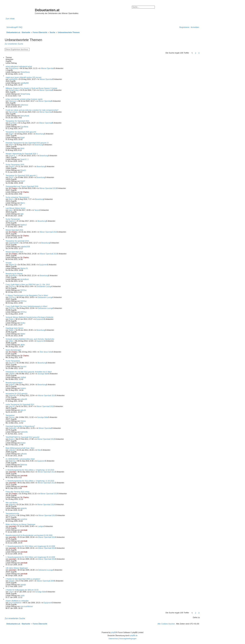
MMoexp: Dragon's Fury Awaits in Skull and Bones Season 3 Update (31, 88)
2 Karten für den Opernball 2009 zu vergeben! (23, 579)
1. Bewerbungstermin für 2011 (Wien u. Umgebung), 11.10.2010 (30, 481)
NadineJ (12, 221)
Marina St (13, 265)
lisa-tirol (12, 363)
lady (10, 210)
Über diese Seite (46, 352)
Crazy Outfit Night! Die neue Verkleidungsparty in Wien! (27, 306)
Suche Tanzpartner (13, 361)
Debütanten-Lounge (44, 286)
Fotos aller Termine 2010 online (17, 492)
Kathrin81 (13, 428)
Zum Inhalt (10, 19)
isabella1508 (14, 243)
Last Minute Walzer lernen (15, 208)
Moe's (11, 199)
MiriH (11, 145)
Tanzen (37, 210)
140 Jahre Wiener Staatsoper (17, 568)
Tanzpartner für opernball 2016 (17, 241)
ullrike (11, 341)
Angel (11, 134)
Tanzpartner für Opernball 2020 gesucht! (21, 132)
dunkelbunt (13, 276)
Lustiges (41, 526)
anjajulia (12, 505)
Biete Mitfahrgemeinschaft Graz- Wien (20, 448)
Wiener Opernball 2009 (46, 581)
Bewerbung (40, 134)
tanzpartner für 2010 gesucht (17, 394)
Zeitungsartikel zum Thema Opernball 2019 (22, 186)
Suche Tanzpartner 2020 (15, 165)
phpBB (114, 632)
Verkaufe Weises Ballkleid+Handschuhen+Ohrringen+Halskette (29, 317)
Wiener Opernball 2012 (45, 406)
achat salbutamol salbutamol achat (19, 67)
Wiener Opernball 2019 (48, 188)
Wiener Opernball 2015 (14, 252)
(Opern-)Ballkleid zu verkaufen (17, 601)
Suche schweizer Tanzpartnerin (17, 197)
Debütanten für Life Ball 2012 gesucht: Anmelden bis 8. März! (29, 372)
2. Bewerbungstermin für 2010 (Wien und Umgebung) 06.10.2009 (30, 546)
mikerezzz (13, 101)
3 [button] (199, 53)
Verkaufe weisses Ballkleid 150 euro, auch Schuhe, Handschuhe (30, 339)
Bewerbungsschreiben (14, 383)
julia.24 (12, 406)
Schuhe (9, 263)
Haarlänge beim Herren (14, 328)
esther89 (12, 396)
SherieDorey (14, 68)
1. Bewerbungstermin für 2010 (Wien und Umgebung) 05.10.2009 (30, 557)
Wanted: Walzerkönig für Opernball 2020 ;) (22, 154)
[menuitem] (20, 27)
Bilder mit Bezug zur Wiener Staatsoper (21, 524)
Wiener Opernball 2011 (46, 472)
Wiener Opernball (48, 68)
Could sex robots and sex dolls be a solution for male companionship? (32, 110)
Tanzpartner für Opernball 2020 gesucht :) (21, 176)
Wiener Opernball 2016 (14, 230)
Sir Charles (13, 188)
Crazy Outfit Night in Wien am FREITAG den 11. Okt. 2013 (28, 285)
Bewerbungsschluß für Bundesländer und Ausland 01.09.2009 (29, 535)
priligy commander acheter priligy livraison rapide (24, 99)
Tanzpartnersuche (12, 514)
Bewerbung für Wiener (14, 274)
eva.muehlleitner (15, 603)
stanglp (12, 581)
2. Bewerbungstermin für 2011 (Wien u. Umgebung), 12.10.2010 (30, 470)
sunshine (12, 515)
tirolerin (12, 385)
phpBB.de (134, 636)
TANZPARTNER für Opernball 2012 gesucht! (22, 437)
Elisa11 (12, 167)
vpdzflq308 (13, 79)
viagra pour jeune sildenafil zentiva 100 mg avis (23, 77)
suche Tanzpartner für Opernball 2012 (20, 405)
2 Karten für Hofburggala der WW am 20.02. (22, 590)
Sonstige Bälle (43, 374)
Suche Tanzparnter (13, 219)
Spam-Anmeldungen (13, 350)
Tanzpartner (10, 415)
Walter (11, 330)
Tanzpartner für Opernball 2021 (17, 121)
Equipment (43, 265)
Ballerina (12, 461)
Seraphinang (14, 90)
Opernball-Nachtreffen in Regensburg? (20, 426)
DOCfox (12, 286)
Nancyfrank (13, 112)
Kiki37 (11, 177)
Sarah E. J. (13, 156)
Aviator (11, 439)
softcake (12, 450)
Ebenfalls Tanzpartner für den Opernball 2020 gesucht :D (27, 143)
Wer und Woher (12, 503)
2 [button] (196, 53)
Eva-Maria (13, 123)
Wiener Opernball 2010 (47, 396)
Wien (39, 450)
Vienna (11, 417)
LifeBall (12, 374)
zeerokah (12, 472)
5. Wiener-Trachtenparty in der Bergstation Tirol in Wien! (27, 296)
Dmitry (11, 319)
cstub (11, 592)
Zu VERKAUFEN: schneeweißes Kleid (20, 459)
